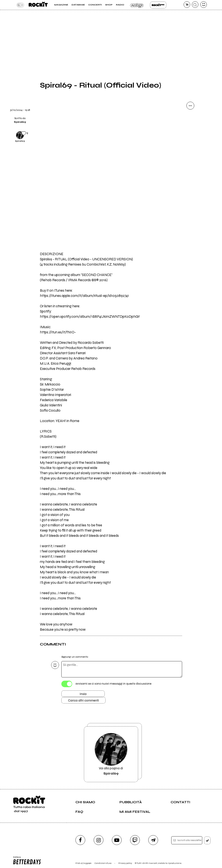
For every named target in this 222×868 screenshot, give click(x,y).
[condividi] (190, 106)
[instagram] (99, 840)
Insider (137, 5)
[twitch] (135, 840)
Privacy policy (125, 863)
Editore (27, 860)
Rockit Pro (158, 5)
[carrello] (187, 5)
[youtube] (117, 840)
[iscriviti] (207, 840)
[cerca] (195, 5)
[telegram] (153, 840)
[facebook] (80, 840)
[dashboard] (204, 5)
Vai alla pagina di (111, 754)
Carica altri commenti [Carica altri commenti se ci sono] (83, 700)
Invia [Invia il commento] (83, 694)
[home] (38, 5)
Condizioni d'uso (103, 863)
